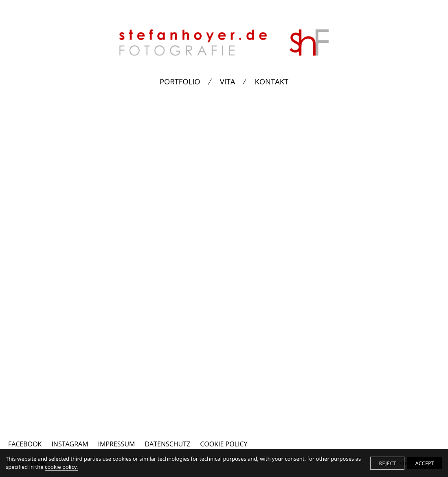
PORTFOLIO (180, 82)
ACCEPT (425, 463)
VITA (228, 82)
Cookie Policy (224, 444)
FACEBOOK (25, 444)
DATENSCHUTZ (167, 444)
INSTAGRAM (70, 444)
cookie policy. (61, 467)
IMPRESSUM (117, 444)
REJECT (387, 463)
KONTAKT (271, 82)
